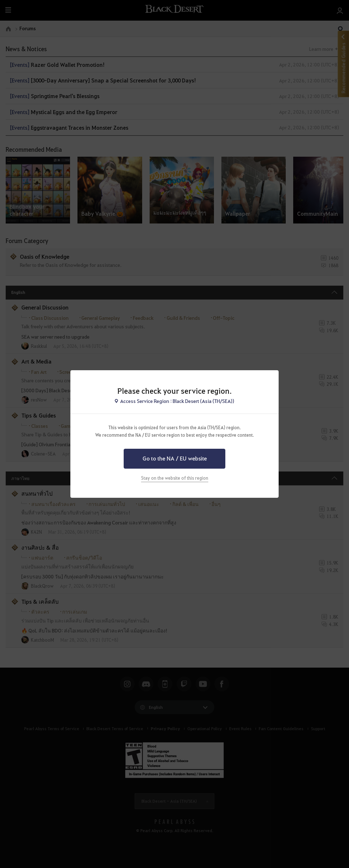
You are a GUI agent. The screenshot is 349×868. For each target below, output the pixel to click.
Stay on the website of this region (175, 478)
